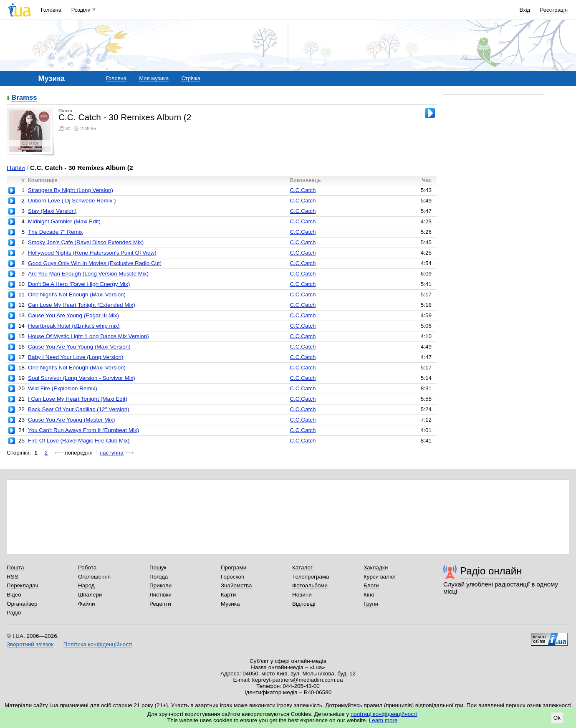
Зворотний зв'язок (30, 644)
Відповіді (304, 604)
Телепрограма (311, 577)
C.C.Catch (303, 190)
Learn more (383, 720)
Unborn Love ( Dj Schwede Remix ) (72, 201)
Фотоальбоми (310, 585)
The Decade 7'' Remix (55, 232)
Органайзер (22, 604)
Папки (16, 168)
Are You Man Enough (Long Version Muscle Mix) (88, 274)
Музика (230, 604)
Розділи (81, 10)
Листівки (160, 595)
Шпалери (90, 595)
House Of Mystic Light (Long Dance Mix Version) (88, 336)
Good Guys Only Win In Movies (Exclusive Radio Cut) (95, 263)
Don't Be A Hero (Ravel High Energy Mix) (79, 284)
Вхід (525, 10)
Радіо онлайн (491, 571)
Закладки (376, 567)
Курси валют (380, 577)
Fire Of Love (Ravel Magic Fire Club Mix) (79, 441)
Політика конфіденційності (98, 644)
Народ (86, 585)
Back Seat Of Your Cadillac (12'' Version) (79, 409)
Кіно (369, 595)
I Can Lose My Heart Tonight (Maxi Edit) (78, 399)
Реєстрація (554, 10)
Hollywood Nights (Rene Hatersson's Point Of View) (92, 253)
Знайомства (236, 585)
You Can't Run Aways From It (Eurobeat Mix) (83, 430)
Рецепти (160, 604)
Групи (371, 604)
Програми (234, 567)
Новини (302, 595)
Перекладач (22, 585)
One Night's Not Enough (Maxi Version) (77, 294)
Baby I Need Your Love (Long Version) (76, 357)
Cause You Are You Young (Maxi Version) (79, 347)
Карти (228, 595)
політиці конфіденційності (384, 714)
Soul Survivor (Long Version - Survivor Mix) (82, 378)
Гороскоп (232, 577)
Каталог (302, 567)
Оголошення (94, 577)
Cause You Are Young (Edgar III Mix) (73, 315)
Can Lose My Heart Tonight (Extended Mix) (82, 305)
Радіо (14, 613)
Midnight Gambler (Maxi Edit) (64, 221)
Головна (51, 10)
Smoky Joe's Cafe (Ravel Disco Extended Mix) (86, 242)
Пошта (15, 567)
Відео (14, 595)
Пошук (158, 567)
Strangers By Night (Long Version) (71, 190)
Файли (87, 604)
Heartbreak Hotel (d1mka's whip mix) (74, 326)
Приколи (160, 585)
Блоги (371, 585)
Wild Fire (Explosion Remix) (63, 388)
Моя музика (154, 78)
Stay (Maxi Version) (52, 211)
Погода (159, 577)
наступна (112, 453)
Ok (557, 718)
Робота (87, 567)
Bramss (24, 98)
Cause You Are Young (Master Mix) (71, 420)
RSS (13, 577)
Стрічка (191, 78)
